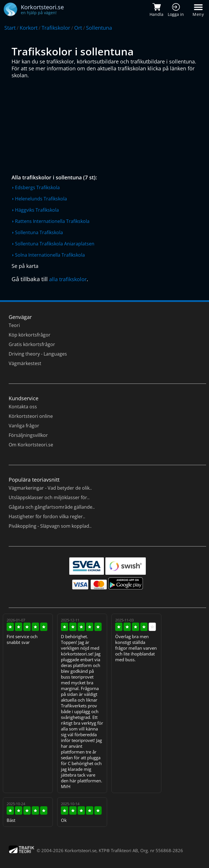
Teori (14, 325)
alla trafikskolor (68, 279)
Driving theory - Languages (38, 354)
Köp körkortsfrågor (30, 335)
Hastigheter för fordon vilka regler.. (47, 516)
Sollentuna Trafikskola (39, 232)
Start (10, 28)
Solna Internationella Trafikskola (50, 255)
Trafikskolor (56, 28)
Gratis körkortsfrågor (32, 344)
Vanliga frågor (24, 426)
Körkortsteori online (31, 416)
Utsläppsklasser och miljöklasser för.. (49, 497)
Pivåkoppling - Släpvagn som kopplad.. (50, 526)
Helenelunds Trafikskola (41, 199)
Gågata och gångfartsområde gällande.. (52, 507)
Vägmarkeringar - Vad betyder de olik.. (50, 488)
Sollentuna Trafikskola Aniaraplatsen (55, 244)
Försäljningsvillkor (28, 435)
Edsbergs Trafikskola (37, 187)
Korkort (29, 28)
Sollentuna (99, 28)
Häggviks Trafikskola (37, 210)
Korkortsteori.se (81, 850)
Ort (78, 28)
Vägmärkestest (25, 363)
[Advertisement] (106, 125)
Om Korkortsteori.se (31, 445)
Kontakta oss (23, 407)
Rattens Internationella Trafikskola (52, 221)
